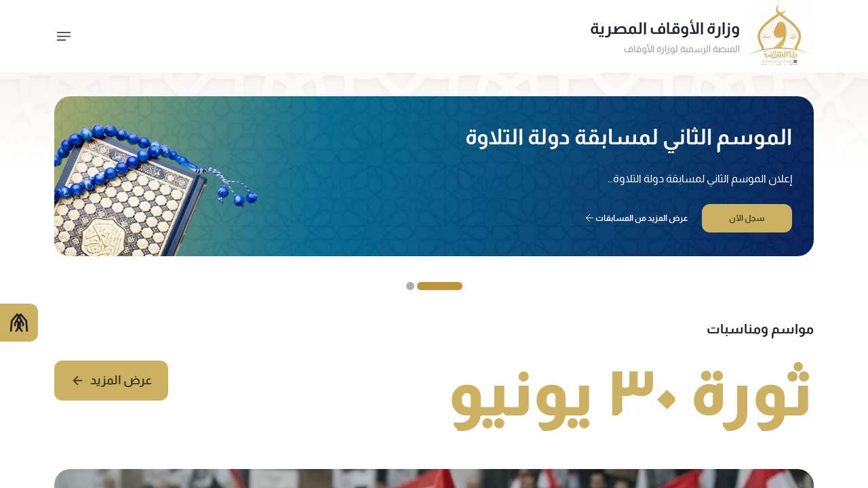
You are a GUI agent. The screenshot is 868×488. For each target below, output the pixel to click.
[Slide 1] (440, 286)
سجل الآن (747, 218)
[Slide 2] (410, 286)
